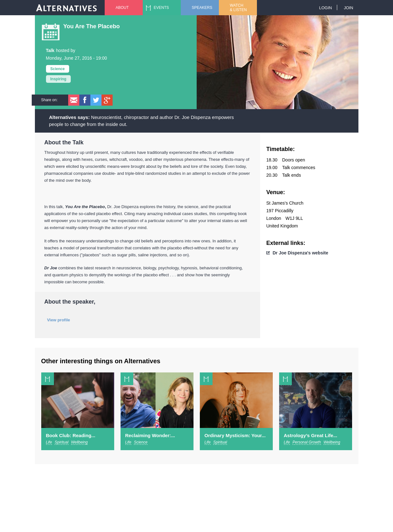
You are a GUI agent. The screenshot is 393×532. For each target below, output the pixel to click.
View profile (59, 320)
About (122, 8)
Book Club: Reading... (71, 435)
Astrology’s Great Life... (311, 435)
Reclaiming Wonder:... (150, 435)
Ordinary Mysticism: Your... (235, 435)
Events (161, 8)
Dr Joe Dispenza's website (301, 253)
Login (325, 8)
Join (349, 8)
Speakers (202, 8)
